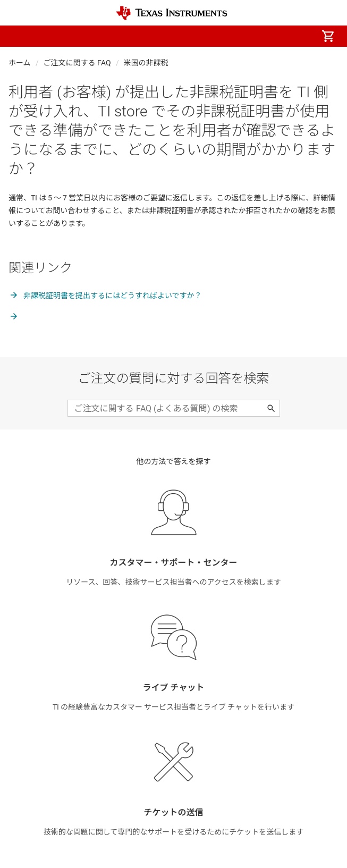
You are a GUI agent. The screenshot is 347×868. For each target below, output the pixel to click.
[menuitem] (239, 36)
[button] (19, 36)
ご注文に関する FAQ (77, 63)
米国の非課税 (146, 63)
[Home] (172, 13)
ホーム (20, 63)
